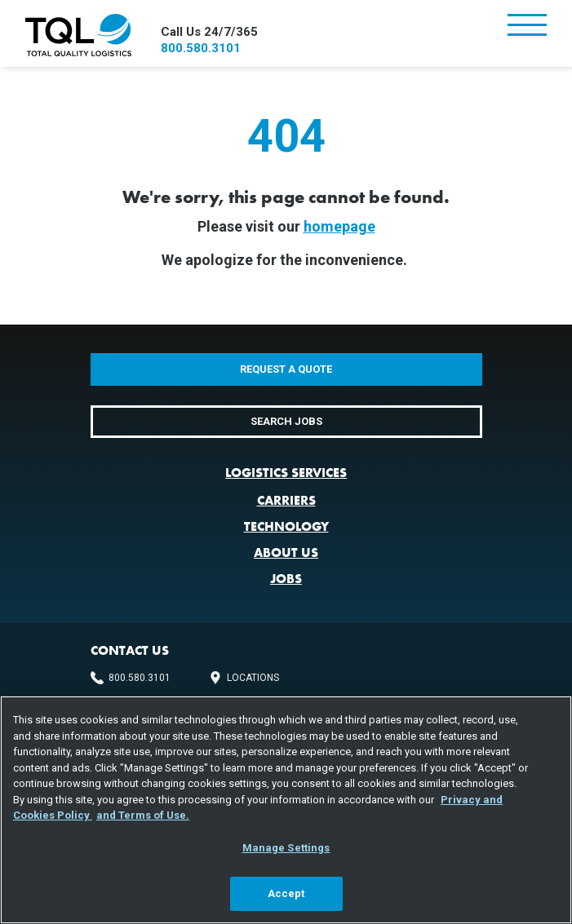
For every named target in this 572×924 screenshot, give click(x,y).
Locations (253, 678)
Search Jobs (286, 421)
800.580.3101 (201, 48)
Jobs (286, 579)
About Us (286, 553)
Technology (286, 526)
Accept (286, 893)
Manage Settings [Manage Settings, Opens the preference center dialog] (286, 848)
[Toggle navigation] (527, 27)
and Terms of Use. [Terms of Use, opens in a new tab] (143, 815)
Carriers (286, 500)
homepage (339, 226)
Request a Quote (286, 369)
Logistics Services (286, 473)
